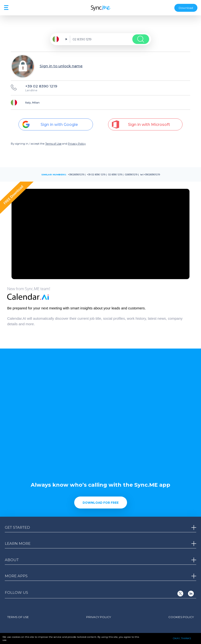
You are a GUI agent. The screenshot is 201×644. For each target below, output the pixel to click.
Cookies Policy (181, 617)
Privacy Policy (77, 144)
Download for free (101, 503)
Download (186, 8)
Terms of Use (53, 144)
